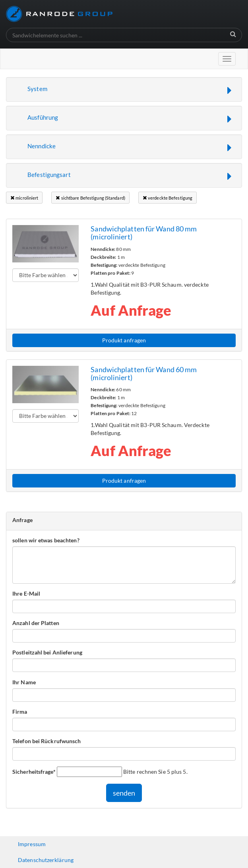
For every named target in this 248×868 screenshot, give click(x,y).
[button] (124, 89)
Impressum (32, 844)
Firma (20, 712)
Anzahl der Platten (36, 623)
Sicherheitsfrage (34, 771)
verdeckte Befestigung (168, 198)
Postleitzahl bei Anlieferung (47, 652)
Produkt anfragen (124, 340)
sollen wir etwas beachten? (46, 540)
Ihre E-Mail (26, 593)
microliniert (24, 198)
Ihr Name (24, 682)
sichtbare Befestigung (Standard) (90, 198)
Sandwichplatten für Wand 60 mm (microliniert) (144, 373)
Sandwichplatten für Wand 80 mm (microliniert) (144, 233)
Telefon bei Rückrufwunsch (47, 741)
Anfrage (22, 520)
